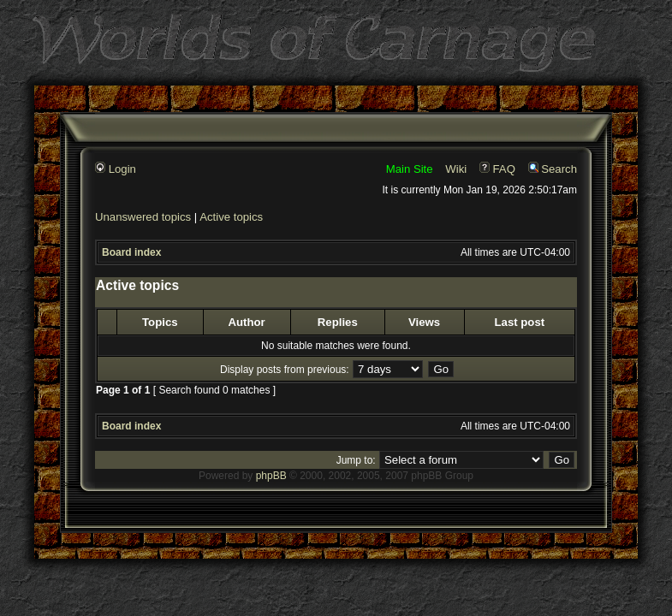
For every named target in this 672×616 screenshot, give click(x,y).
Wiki (456, 169)
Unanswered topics (143, 217)
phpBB (271, 476)
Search (553, 169)
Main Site (410, 169)
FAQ (497, 169)
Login (116, 169)
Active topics (231, 217)
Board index (131, 252)
